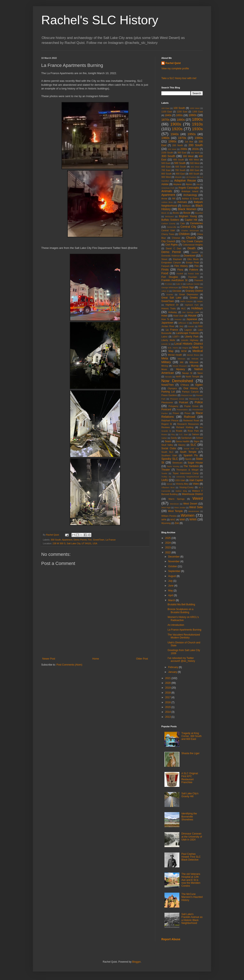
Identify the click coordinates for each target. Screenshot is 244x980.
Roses (164, 434)
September (175, 571)
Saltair (164, 438)
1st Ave (189, 142)
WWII (193, 519)
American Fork (168, 188)
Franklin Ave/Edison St (174, 280)
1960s (165, 138)
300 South (56, 540)
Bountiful (199, 213)
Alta (198, 184)
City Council (168, 241)
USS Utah (180, 480)
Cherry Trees (168, 234)
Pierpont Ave (187, 395)
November (174, 561)
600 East (166, 167)
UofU (165, 480)
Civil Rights (172, 245)
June (171, 586)
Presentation (182, 410)
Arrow (164, 199)
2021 (168, 678)
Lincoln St (166, 344)
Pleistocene (194, 399)
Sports (188, 459)
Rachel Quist (173, 63)
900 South (194, 174)
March (172, 600)
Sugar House (195, 463)
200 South (196, 145)
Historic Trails (169, 308)
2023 (168, 548)
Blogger (136, 962)
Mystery (181, 369)
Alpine (189, 184)
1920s (177, 129)
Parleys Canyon (190, 392)
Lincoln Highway (190, 340)
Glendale (177, 291)
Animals (167, 191)
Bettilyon (186, 206)
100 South (179, 108)
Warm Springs (176, 499)
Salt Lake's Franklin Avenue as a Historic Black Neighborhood (192, 919)
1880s (181, 120)
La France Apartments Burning (184, 630)
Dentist (195, 252)
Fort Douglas (170, 277)
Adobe (165, 184)
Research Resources (188, 424)
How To (165, 319)
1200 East (182, 112)
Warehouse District (192, 494)
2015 (168, 707)
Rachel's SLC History (100, 20)
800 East (194, 170)
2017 (168, 697)
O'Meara (185, 385)
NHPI (179, 377)
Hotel (164, 316)
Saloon (196, 434)
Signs (196, 441)
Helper (200, 301)
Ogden (199, 385)
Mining (165, 366)
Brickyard (169, 216)
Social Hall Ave (191, 448)
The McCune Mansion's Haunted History (192, 897)
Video (196, 484)
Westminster (194, 511)
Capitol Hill (191, 220)
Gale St (179, 284)
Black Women (187, 209)
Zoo (177, 523)
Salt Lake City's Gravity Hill (190, 795)
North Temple (192, 377)
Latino (164, 337)
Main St (198, 347)
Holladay (173, 312)
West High (166, 507)
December (174, 557)
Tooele (164, 473)
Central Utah (168, 230)
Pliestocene (167, 402)
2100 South (167, 153)
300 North (195, 153)
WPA (164, 520)
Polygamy (173, 406)
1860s (193, 115)
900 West (166, 177)
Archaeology (190, 195)
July (171, 581)
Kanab (191, 326)
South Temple (188, 452)
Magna (185, 348)
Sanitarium (186, 438)
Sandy (174, 438)
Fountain (193, 277)
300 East (182, 153)
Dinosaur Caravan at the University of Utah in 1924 (192, 837)
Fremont (199, 280)
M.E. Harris (173, 348)
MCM (184, 351)
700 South (180, 170)
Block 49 (165, 213)
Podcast (184, 402)
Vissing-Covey (187, 487)
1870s (165, 120)
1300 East (197, 112)
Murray (195, 366)
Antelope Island (190, 191)
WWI (182, 520)
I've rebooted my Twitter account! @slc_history (181, 660)
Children (184, 234)
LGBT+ (176, 337)
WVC (173, 520)
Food (165, 273)
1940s (175, 134)
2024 (168, 543)
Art (174, 199)
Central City (188, 227)
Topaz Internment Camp (186, 473)
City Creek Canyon (192, 241)
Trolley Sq (166, 477)
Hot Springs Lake (191, 312)
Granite (170, 294)
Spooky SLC (170, 459)
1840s (168, 115)
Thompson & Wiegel (187, 470)
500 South (180, 163)
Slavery (182, 445)
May (171, 591)
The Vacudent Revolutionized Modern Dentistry (184, 636)
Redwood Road (191, 420)
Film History (181, 266)
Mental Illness (193, 355)
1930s (197, 129)
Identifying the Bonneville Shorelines (189, 817)
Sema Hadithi (183, 441)
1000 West (195, 108)
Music (164, 369)
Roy (173, 434)
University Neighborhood (188, 477)
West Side (196, 507)
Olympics (172, 388)
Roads (179, 431)
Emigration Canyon (171, 262)
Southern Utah (169, 455)
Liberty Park (192, 337)
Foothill (180, 274)
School (199, 438)
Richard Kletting (185, 427)
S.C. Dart (183, 434)
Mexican (181, 359)
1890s (197, 119)
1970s (182, 138)
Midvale (195, 359)
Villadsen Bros (168, 487)
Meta (165, 358)
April (171, 595)
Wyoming (166, 523)
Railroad (190, 417)
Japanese (192, 319)
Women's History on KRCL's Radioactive (183, 619)
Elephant (177, 259)
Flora (180, 270)
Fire (90, 540)
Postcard (166, 409)
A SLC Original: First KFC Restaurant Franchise (190, 778)
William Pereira (169, 516)
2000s (184, 149)
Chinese (176, 238)
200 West (172, 149)
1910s (197, 124)
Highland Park (192, 305)
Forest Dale (194, 274)
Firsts (165, 270)
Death (191, 248)
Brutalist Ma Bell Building (181, 604)
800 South (167, 174)
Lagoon (188, 330)
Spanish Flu (191, 455)
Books (176, 213)
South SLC (167, 452)
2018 (168, 693)
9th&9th (178, 177)
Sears (168, 441)
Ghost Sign (188, 287)
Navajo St (187, 373)
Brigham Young (188, 216)
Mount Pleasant (180, 366)
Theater (166, 470)
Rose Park (193, 431)
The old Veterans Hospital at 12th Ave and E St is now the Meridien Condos (191, 880)
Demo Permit (80, 540)
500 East (166, 163)
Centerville (171, 227)
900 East (180, 174)
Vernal (169, 484)
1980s (199, 138)
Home (96, 659)
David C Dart (173, 248)
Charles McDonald (190, 231)
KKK (201, 326)
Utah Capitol (196, 480)
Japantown (167, 323)
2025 (168, 538)
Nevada (168, 377)
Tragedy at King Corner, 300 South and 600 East (191, 736)
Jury (181, 326)
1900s (176, 124)
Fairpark (165, 266)
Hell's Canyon (187, 301)
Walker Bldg (181, 491)
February (173, 667)
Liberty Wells (168, 340)
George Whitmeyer (170, 287)
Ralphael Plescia (170, 420)
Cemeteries (196, 223)
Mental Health (175, 355)
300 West (188, 156)
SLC (193, 445)
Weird (198, 498)
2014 (168, 712)
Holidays (197, 308)
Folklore (194, 270)
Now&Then (167, 385)
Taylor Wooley (173, 466)
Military (166, 362)
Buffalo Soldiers (170, 220)
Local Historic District (189, 344)
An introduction (176, 625)
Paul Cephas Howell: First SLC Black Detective (191, 857)
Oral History (191, 388)
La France (111, 540)
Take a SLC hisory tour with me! (179, 78)
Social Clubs (169, 448)
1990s (172, 141)
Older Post (142, 659)
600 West (195, 167)
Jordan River (168, 326)
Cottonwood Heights (193, 245)
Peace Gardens (169, 395)
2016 (168, 702)
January (173, 672)
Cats (182, 223)
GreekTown (99, 540)
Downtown (190, 256)
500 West (195, 163)
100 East (165, 108)
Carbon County (168, 223)
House (192, 315)
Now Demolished (177, 381)
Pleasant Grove (177, 399)
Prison (176, 413)
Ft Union (168, 284)
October (173, 566)
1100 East (167, 112)
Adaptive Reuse (185, 181)
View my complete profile (175, 69)
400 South (179, 160)
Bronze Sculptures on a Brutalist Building (181, 611)
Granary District (194, 291)
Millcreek (194, 362)
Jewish (196, 323)
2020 (168, 683)
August (172, 576)
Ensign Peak (192, 262)
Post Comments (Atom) (69, 665)
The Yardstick (191, 466)
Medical (198, 351)
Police (199, 402)
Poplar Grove (191, 406)
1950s (191, 134)
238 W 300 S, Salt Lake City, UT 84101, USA (75, 543)
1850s (179, 115)
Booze (187, 213)
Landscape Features (187, 333)
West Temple (175, 511)
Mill (182, 362)
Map (171, 351)
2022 (168, 553)
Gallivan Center (193, 284)
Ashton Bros (167, 202)
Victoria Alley (182, 484)
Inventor (178, 319)
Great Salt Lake (171, 298)
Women (188, 515)
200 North (178, 145)
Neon (200, 373)
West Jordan (180, 507)
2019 (168, 688)
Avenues (182, 202)
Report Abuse (171, 939)
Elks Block (193, 259)
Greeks (194, 298)
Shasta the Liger (190, 753)
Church (191, 238)
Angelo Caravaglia (189, 188)
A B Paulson (191, 177)
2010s (195, 149)
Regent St (167, 424)
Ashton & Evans (190, 199)
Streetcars (177, 463)
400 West (194, 160)
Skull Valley (167, 445)
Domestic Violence (171, 256)
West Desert (190, 504)
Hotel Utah (178, 316)
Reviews (166, 427)
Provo (187, 413)
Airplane (177, 184)
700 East (166, 170)
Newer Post (49, 659)
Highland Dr (172, 305)
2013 (168, 717)
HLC (184, 308)
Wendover (174, 504)
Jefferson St (184, 323)
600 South (181, 167)
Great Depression (189, 294)
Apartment (67, 540)
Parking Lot (168, 392)
